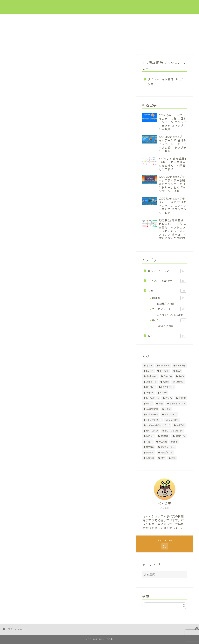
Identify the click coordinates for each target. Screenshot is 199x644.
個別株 (169, 298)
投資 (156, 6)
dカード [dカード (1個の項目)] (150, 371)
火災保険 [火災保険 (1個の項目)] (150, 458)
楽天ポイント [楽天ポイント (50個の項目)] (167, 452)
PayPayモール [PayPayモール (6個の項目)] (152, 398)
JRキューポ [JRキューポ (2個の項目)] (151, 382)
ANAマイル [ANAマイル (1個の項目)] (164, 365)
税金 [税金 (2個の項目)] (163, 458)
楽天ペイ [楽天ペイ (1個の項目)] (150, 452)
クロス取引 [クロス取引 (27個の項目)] (173, 420)
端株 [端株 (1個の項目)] (173, 458)
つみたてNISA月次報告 (170, 315)
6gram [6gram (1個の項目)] (149, 365)
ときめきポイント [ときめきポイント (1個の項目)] (177, 403)
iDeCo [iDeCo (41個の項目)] (181, 376)
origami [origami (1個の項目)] (150, 393)
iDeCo (169, 320)
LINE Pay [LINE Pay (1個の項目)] (150, 387)
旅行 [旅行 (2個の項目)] (175, 442)
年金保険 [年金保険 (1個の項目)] (163, 442)
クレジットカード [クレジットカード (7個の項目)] (154, 420)
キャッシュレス (112, 6)
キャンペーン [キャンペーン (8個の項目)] (170, 414)
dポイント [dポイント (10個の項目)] (164, 371)
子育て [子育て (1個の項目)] (149, 442)
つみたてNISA (169, 309)
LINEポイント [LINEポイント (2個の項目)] (167, 387)
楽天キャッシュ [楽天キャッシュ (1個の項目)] (168, 447)
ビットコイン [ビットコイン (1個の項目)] (152, 431)
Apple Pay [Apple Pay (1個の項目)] (181, 365)
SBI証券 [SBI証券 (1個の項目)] (182, 398)
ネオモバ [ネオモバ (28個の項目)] (180, 425)
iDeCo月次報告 (165, 326)
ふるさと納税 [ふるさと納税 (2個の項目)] (152, 409)
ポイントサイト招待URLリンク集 (166, 82)
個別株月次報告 (166, 304)
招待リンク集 (172, 6)
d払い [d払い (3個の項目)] (178, 371)
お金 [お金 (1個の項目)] (161, 403)
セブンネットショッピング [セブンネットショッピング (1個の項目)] (158, 425)
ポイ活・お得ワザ (137, 6)
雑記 (167, 336)
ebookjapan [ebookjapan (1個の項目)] (152, 376)
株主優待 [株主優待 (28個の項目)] (150, 447)
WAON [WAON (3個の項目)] (149, 403)
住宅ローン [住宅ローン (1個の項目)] (180, 436)
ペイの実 (16, 7)
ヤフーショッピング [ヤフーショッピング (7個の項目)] (173, 431)
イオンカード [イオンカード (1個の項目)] (152, 414)
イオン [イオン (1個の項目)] (168, 409)
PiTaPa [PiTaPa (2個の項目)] (169, 398)
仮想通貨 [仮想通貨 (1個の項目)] (165, 436)
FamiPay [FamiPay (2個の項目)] (168, 376)
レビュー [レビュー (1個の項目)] (150, 436)
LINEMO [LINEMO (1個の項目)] (179, 382)
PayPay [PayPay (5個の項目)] (163, 393)
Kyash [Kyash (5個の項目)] (166, 382)
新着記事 (93, 6)
